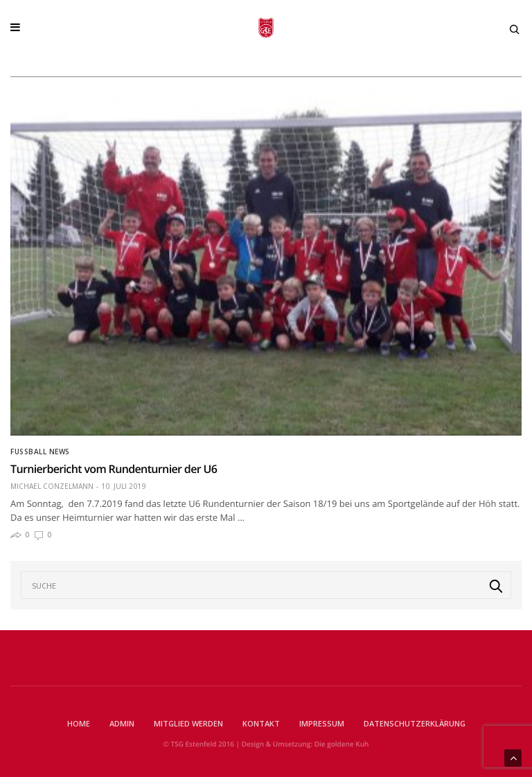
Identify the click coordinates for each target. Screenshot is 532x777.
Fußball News (40, 452)
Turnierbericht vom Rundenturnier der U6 (114, 469)
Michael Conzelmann (52, 486)
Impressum (322, 723)
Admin (122, 723)
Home (79, 723)
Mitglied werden (188, 723)
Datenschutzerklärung (415, 723)
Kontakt (261, 723)
